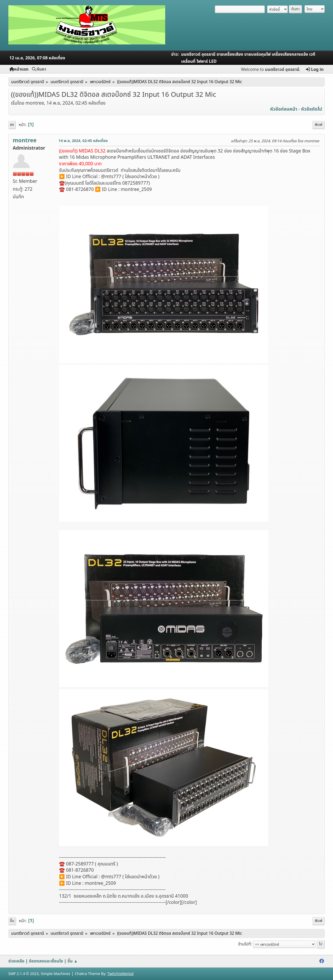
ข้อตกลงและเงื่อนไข (46, 961)
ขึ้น (12, 921)
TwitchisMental (120, 974)
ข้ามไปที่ (245, 944)
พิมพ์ (318, 125)
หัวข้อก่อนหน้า (284, 109)
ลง (12, 125)
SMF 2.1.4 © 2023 (24, 974)
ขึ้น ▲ (73, 961)
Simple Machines (56, 974)
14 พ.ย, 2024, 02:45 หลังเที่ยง (83, 141)
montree (25, 141)
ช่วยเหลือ (16, 961)
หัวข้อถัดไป (312, 109)
